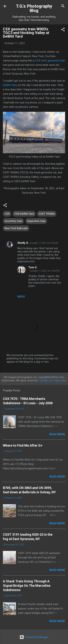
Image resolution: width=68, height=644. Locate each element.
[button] (63, 30)
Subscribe (60, 380)
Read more (57, 434)
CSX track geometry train (50, 61)
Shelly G (23, 243)
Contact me (46, 380)
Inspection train (36, 221)
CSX (7, 214)
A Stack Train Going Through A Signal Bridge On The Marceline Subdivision (27, 586)
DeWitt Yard (10, 85)
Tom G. (33, 267)
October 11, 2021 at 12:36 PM (45, 271)
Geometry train (13, 221)
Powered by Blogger (34, 637)
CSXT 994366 (47, 214)
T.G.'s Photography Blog (34, 8)
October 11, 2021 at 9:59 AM (44, 243)
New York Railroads (16, 228)
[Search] (63, 7)
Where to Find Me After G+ (23, 445)
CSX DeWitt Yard (24, 214)
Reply (21, 297)
